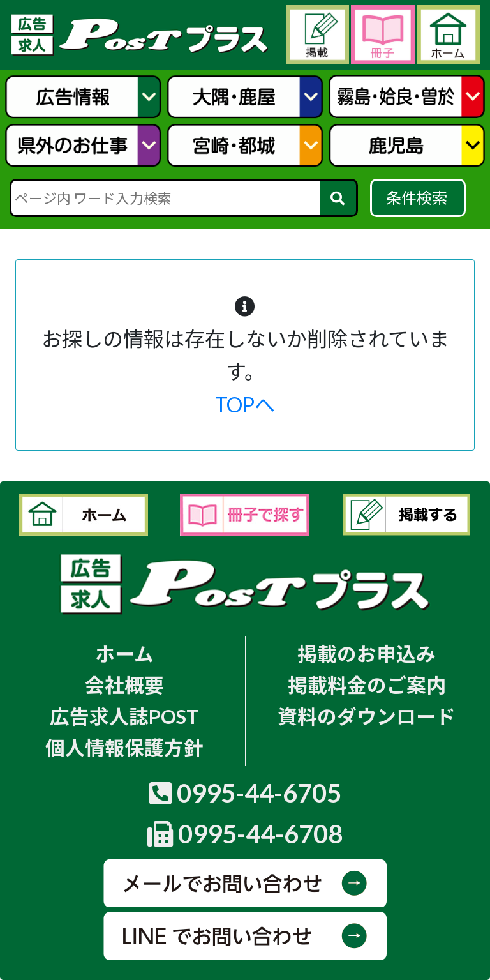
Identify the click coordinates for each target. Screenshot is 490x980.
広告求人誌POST (124, 717)
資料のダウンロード (367, 717)
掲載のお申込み (367, 654)
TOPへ (245, 404)
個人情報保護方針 (124, 748)
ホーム (124, 654)
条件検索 (418, 198)
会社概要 (124, 685)
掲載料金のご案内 (367, 685)
